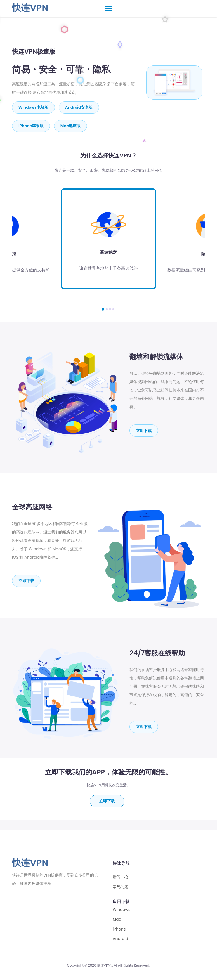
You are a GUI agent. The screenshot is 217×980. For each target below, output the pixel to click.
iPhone (119, 929)
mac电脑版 (71, 126)
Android (120, 939)
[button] (103, 309)
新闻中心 (121, 877)
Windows (122, 910)
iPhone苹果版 (31, 126)
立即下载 (144, 430)
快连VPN (30, 8)
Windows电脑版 (33, 107)
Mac (117, 919)
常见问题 (121, 887)
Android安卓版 (79, 107)
